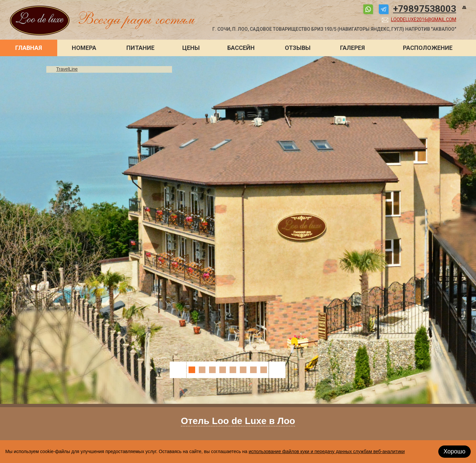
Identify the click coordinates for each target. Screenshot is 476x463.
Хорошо (454, 451)
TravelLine (67, 69)
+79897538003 (425, 9)
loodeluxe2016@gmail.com (424, 19)
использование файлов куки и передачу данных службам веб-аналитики (327, 451)
